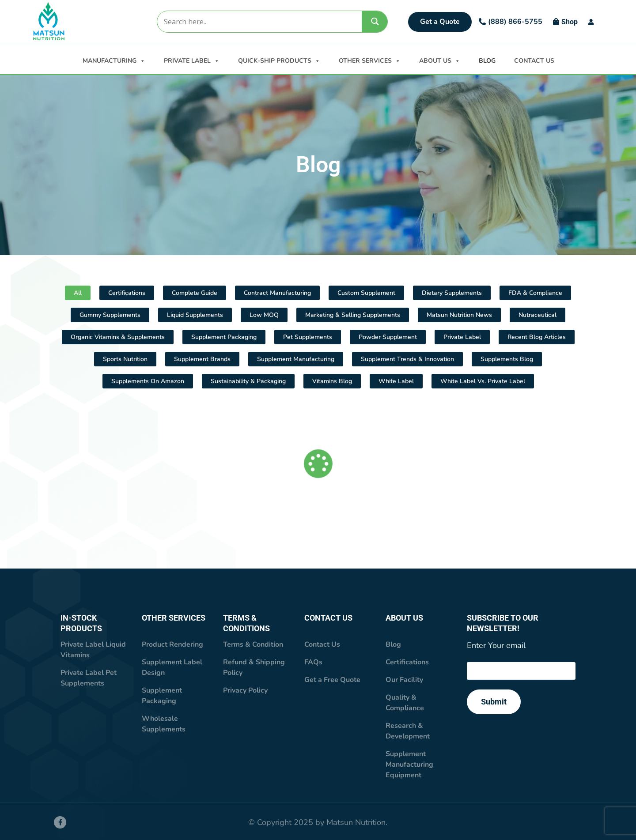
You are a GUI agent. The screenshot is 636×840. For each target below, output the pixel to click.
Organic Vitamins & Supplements (118, 337)
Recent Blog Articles (537, 337)
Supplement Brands (202, 359)
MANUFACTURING (114, 60)
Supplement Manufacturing (296, 359)
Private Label (462, 337)
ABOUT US (440, 60)
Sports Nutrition (125, 359)
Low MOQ (264, 315)
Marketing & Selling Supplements (353, 315)
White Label (396, 381)
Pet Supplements (308, 337)
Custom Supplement (366, 293)
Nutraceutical (538, 315)
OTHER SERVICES (370, 60)
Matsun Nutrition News (459, 315)
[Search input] (259, 22)
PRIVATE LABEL (192, 60)
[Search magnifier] (375, 21)
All (78, 293)
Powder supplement (388, 337)
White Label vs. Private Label (483, 381)
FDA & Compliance (535, 293)
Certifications (127, 293)
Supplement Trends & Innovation (407, 359)
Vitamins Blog (332, 381)
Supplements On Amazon (148, 381)
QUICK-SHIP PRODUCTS (279, 60)
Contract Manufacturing (277, 293)
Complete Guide (195, 293)
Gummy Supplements (110, 315)
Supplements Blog (507, 359)
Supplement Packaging (224, 337)
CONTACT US (534, 61)
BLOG (487, 61)
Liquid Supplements (195, 315)
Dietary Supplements (452, 293)
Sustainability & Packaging (248, 381)
